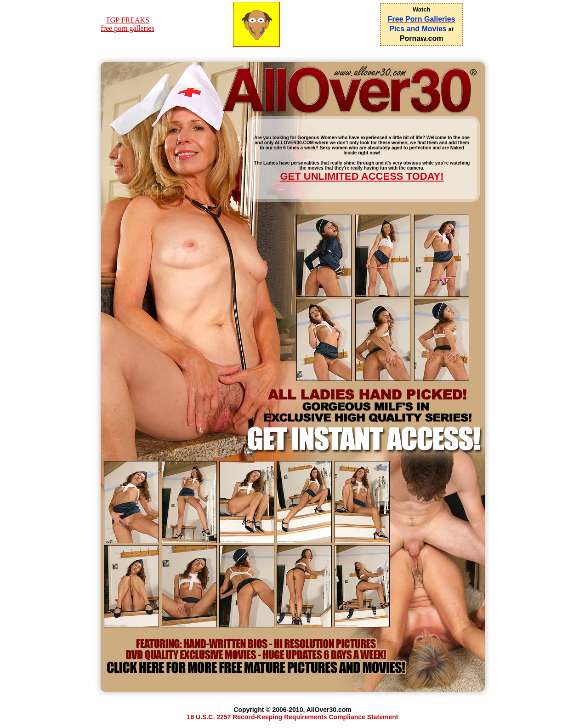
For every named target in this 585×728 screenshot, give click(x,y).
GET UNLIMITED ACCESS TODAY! (362, 176)
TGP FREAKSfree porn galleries (127, 24)
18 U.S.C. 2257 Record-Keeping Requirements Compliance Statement (293, 717)
